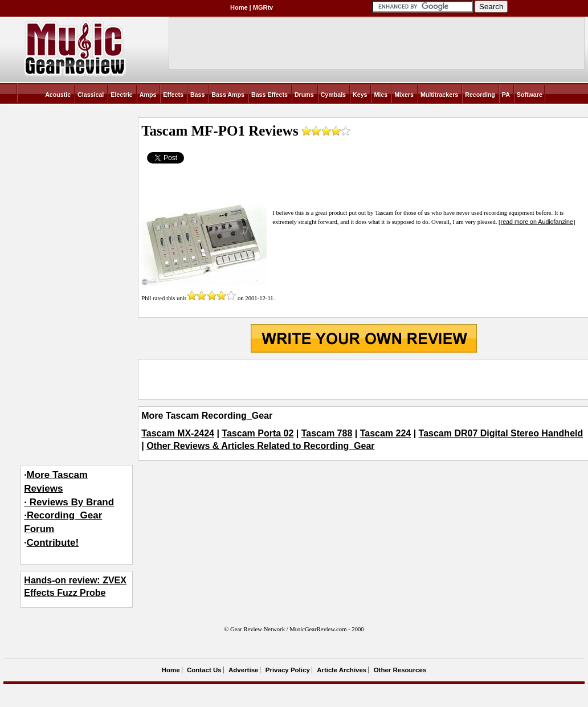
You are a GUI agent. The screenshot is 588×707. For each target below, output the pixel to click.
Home (239, 7)
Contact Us (204, 670)
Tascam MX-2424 (178, 433)
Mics (381, 95)
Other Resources (400, 670)
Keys (360, 95)
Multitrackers (439, 95)
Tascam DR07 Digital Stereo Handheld (501, 433)
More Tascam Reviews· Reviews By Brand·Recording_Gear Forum (69, 502)
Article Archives (342, 670)
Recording (480, 95)
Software (530, 95)
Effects (173, 95)
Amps (148, 95)
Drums (304, 95)
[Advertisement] (364, 379)
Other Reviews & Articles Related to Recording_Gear (260, 446)
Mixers (404, 95)
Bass (197, 95)
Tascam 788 (327, 433)
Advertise (243, 670)
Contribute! (53, 543)
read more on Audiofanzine (537, 222)
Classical (91, 95)
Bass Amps (228, 95)
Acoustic (58, 95)
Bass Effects (269, 95)
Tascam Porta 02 (258, 433)
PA (506, 95)
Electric (122, 95)
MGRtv (263, 7)
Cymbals (333, 95)
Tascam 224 (386, 433)
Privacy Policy (288, 670)
